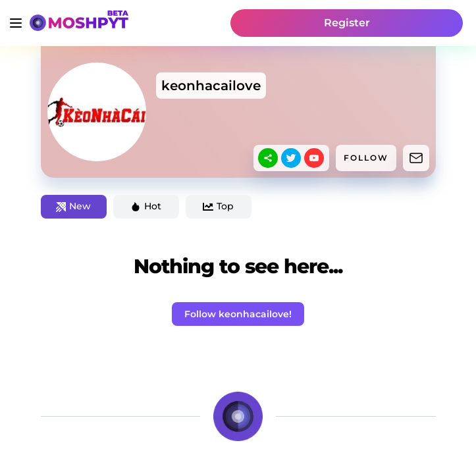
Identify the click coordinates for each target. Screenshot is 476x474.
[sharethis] (268, 158)
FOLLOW (366, 158)
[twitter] (291, 158)
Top (218, 206)
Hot (146, 206)
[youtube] (314, 158)
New (73, 206)
